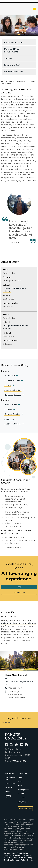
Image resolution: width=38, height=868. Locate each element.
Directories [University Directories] (22, 773)
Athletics (9, 788)
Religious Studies (13, 395)
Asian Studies (11, 404)
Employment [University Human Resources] (23, 790)
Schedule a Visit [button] (19, 593)
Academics (10, 81)
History (8, 385)
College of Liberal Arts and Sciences (18, 623)
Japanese (9, 419)
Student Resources (13, 72)
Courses (8, 58)
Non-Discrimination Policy (15, 860)
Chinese (8, 409)
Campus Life (10, 784)
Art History (10, 376)
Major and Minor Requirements (12, 50)
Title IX (30, 860)
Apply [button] (19, 587)
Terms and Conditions (13, 856)
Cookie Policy (22, 853)
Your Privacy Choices (22, 858)
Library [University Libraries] (21, 777)
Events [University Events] (21, 782)
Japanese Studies (13, 390)
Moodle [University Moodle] (21, 794)
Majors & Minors (22, 81)
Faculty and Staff (12, 65)
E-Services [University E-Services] (22, 798)
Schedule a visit (25, 809)
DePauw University (12, 10)
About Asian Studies (14, 42)
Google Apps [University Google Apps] (23, 802)
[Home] (2, 81)
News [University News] (20, 786)
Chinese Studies (12, 380)
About (8, 792)
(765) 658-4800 (19, 761)
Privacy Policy (10, 853)
